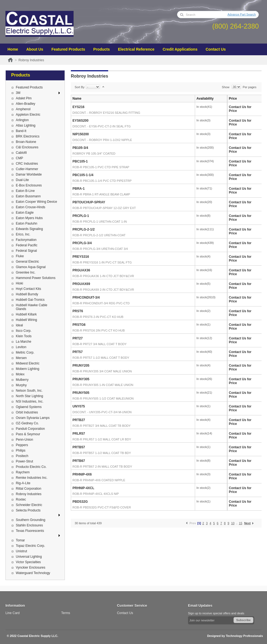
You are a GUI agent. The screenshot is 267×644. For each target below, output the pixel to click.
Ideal (19, 325)
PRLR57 (79, 434)
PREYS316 (81, 257)
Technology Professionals (244, 636)
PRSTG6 (79, 325)
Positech (22, 456)
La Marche (24, 342)
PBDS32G (80, 502)
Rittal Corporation (28, 489)
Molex (20, 374)
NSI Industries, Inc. (30, 401)
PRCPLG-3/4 (82, 243)
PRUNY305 (81, 379)
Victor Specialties (28, 562)
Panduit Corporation (30, 429)
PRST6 (78, 311)
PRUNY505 (81, 393)
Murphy (21, 385)
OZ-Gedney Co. (27, 423)
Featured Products (68, 49)
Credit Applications (180, 49)
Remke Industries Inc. (32, 478)
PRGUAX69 (81, 284)
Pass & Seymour (28, 434)
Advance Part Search (242, 14)
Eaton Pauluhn (27, 223)
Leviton (21, 347)
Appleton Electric (28, 115)
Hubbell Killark (26, 314)
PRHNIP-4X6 (82, 474)
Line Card (13, 613)
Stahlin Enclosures (29, 525)
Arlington (22, 120)
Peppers (22, 445)
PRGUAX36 (81, 270)
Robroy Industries (29, 494)
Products (101, 49)
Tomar (20, 540)
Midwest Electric (28, 363)
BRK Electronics (28, 136)
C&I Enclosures (27, 147)
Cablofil (21, 153)
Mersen (21, 358)
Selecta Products (28, 510)
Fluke (20, 256)
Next (247, 523)
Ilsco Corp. (24, 331)
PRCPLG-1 (81, 216)
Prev (193, 523)
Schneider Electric (29, 505)
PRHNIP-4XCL (83, 488)
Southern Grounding (31, 520)
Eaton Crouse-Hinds (31, 207)
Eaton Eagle (25, 213)
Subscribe (243, 620)
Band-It (21, 131)
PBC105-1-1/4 (83, 175)
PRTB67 (79, 461)
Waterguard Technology (33, 573)
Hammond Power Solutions (36, 278)
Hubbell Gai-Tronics (30, 300)
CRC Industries (27, 164)
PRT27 (78, 338)
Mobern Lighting (28, 369)
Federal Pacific (27, 245)
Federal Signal (26, 251)
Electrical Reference (136, 49)
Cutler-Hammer (27, 169)
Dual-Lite (22, 180)
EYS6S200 (81, 121)
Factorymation (26, 240)
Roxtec (21, 499)
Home (13, 49)
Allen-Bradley (25, 104)
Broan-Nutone (26, 142)
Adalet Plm (24, 98)
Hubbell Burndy (27, 294)
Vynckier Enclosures (31, 568)
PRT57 (78, 352)
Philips (21, 450)
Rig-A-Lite (23, 483)
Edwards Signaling (29, 229)
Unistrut (21, 551)
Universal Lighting (29, 557)
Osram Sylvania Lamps (33, 418)
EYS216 (78, 107)
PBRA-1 (79, 189)
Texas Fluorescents (30, 531)
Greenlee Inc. (26, 272)
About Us (35, 49)
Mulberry (22, 380)
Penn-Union (24, 440)
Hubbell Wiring (26, 320)
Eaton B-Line (25, 191)
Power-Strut (24, 461)
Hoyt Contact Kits (28, 289)
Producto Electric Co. (31, 467)
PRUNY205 (81, 366)
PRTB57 (79, 447)
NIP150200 (81, 134)
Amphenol (23, 109)
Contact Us (216, 49)
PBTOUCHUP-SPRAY (89, 202)
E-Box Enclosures (29, 185)
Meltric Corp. (25, 352)
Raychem (23, 472)
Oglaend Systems (29, 407)
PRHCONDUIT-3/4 (86, 298)
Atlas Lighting (26, 125)
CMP (19, 158)
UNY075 (79, 406)
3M (18, 93)
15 (241, 523)
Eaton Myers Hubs (29, 218)
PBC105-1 (80, 161)
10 (233, 523)
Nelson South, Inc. (29, 391)
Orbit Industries (27, 412)
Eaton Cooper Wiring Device (36, 202)
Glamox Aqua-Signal (31, 267)
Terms (66, 613)
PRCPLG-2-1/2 (84, 229)
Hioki (19, 283)
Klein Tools (24, 336)
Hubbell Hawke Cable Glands (31, 307)
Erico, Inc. (23, 234)
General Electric (27, 262)
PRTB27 (79, 420)
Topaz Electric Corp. (30, 546)
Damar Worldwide (29, 174)
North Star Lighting (29, 396)
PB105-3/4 (80, 148)
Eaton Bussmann (28, 196)
